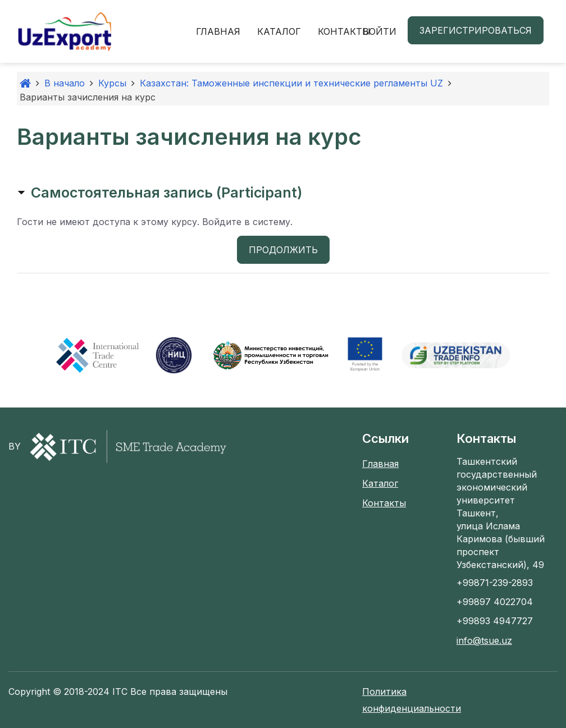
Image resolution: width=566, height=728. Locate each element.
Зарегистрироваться (476, 30)
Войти (380, 31)
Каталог (279, 31)
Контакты (344, 31)
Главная (218, 31)
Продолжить (283, 250)
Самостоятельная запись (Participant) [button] (166, 193)
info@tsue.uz (484, 640)
